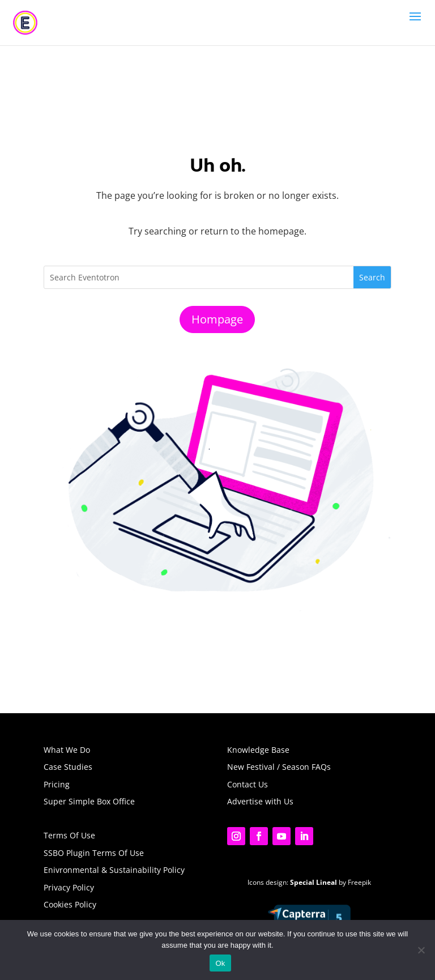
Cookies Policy (70, 904)
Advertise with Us (260, 801)
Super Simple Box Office (89, 801)
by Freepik (330, 882)
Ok (220, 963)
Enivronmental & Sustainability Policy (114, 870)
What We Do (67, 750)
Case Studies (68, 767)
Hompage (217, 319)
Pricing (57, 784)
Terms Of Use (69, 835)
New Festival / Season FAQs (279, 767)
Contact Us (248, 784)
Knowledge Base (258, 750)
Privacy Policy (69, 887)
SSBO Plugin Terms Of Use (94, 853)
